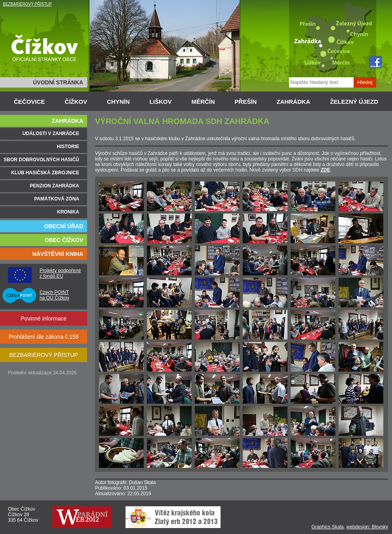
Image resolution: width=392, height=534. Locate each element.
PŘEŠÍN (246, 102)
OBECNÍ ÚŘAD (64, 226)
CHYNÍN (118, 102)
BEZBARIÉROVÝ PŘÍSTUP (27, 4)
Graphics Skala (328, 527)
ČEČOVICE (29, 102)
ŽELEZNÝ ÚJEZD (354, 102)
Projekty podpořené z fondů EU (60, 273)
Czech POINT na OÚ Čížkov (54, 295)
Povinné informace (44, 318)
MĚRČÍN (203, 102)
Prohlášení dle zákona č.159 (44, 337)
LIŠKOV (161, 102)
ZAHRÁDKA (293, 102)
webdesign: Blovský (367, 527)
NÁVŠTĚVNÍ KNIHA (58, 254)
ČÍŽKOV (76, 102)
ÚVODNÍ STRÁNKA (58, 82)
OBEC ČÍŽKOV (64, 240)
